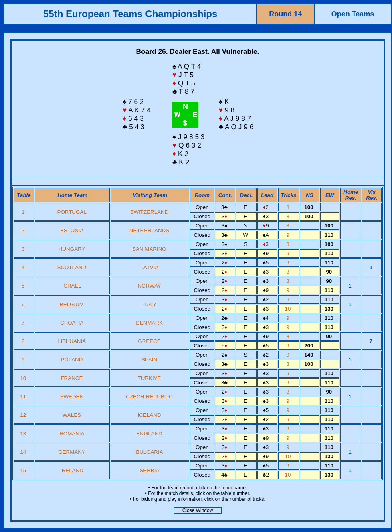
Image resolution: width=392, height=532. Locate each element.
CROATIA (72, 323)
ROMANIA (72, 434)
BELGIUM (72, 304)
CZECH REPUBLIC (149, 397)
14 (24, 452)
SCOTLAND (72, 267)
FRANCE (72, 378)
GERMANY (72, 452)
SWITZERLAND (150, 212)
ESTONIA (72, 230)
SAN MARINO (149, 249)
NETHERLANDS (149, 230)
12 (24, 415)
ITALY (149, 304)
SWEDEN (72, 397)
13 (24, 434)
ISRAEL (72, 286)
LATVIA (149, 267)
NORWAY (149, 286)
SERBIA (149, 470)
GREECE (149, 341)
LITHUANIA (72, 341)
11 (24, 397)
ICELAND (150, 415)
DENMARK (149, 323)
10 (289, 309)
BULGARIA (149, 452)
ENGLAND (149, 434)
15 (24, 470)
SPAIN (149, 360)
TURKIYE (150, 378)
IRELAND (72, 470)
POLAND (72, 360)
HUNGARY (72, 249)
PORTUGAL (72, 212)
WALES (72, 415)
